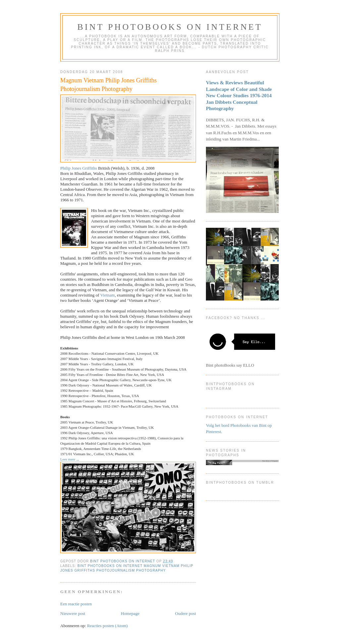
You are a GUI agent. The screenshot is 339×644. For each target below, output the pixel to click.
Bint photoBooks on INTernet (170, 27)
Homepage (130, 613)
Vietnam (108, 295)
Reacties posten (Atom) (107, 626)
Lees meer (68, 459)
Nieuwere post (73, 613)
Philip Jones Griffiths (79, 168)
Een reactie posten (76, 604)
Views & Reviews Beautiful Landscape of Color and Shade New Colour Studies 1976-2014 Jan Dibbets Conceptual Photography (239, 95)
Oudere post (186, 613)
